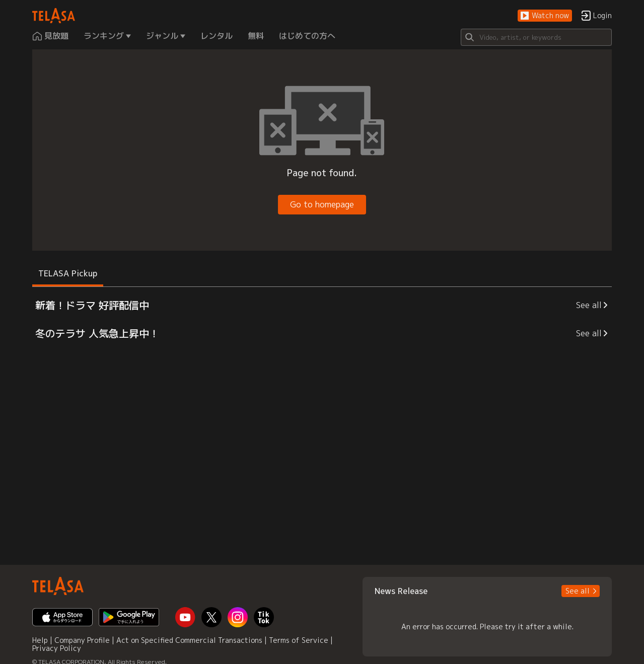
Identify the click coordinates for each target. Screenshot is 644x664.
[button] (545, 16)
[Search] (536, 37)
